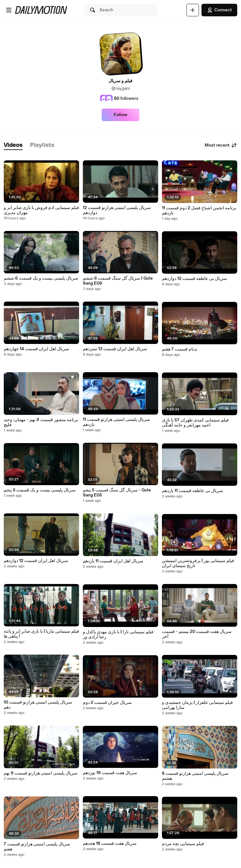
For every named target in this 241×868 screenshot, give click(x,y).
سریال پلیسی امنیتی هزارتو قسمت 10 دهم (38, 705)
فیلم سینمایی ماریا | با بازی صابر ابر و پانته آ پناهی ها (41, 634)
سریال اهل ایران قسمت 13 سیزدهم (115, 349)
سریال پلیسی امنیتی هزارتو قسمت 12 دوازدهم (117, 210)
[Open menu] (9, 10)
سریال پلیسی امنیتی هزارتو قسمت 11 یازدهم (116, 422)
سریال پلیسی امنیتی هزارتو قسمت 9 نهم (41, 773)
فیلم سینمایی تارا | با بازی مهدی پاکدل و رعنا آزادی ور (118, 635)
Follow (120, 115)
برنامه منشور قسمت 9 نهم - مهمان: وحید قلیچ (41, 422)
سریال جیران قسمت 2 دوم (107, 703)
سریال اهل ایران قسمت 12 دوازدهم (36, 561)
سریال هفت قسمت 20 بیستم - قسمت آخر (197, 634)
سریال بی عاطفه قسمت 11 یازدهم (193, 491)
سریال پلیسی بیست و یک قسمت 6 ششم (41, 278)
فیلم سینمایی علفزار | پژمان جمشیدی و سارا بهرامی (197, 705)
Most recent (221, 145)
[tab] (13, 145)
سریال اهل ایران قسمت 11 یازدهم (113, 561)
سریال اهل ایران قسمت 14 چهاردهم (36, 349)
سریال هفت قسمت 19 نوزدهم (110, 773)
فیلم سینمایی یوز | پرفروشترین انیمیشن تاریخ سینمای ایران (198, 563)
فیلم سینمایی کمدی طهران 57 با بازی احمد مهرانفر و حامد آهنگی (195, 423)
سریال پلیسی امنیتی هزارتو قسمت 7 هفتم (37, 847)
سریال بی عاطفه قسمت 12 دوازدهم (194, 279)
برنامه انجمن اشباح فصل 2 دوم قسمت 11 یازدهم (199, 211)
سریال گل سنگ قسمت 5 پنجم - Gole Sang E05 (117, 493)
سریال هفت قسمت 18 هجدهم (110, 844)
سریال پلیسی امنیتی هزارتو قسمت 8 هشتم (195, 776)
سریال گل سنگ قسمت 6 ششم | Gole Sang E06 (118, 281)
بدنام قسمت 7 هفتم (180, 349)
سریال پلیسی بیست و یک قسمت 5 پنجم (40, 490)
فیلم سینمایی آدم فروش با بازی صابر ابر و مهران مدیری (41, 210)
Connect (219, 10)
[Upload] (193, 10)
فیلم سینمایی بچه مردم (183, 844)
